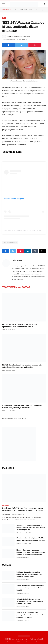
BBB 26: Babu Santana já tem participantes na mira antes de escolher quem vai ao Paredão (31, 615)
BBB (21, 10)
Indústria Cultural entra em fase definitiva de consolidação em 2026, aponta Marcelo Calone (30, 574)
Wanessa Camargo (10, 242)
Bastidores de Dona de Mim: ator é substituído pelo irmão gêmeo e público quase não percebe (31, 527)
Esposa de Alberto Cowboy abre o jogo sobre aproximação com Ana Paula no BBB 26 (30, 588)
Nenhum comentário (9, 39)
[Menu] (4, 4)
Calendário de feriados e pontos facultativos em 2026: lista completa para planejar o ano (30, 601)
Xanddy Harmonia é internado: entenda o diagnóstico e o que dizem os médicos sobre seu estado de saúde (31, 552)
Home (17, 10)
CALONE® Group (10, 639)
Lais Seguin (13, 36)
